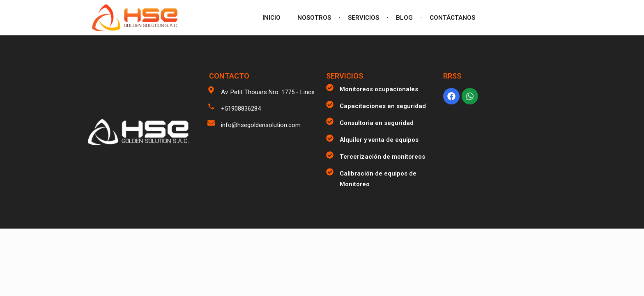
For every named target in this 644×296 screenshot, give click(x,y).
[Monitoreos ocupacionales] (330, 88)
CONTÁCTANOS (452, 18)
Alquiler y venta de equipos (379, 140)
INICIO (271, 18)
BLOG (404, 18)
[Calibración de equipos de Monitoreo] (330, 172)
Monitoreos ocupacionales (379, 89)
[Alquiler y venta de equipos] (330, 138)
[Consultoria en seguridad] (330, 121)
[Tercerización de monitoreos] (330, 155)
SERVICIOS (363, 18)
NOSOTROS (314, 18)
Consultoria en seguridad (377, 123)
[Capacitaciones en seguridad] (330, 104)
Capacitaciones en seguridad (383, 106)
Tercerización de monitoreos (382, 157)
